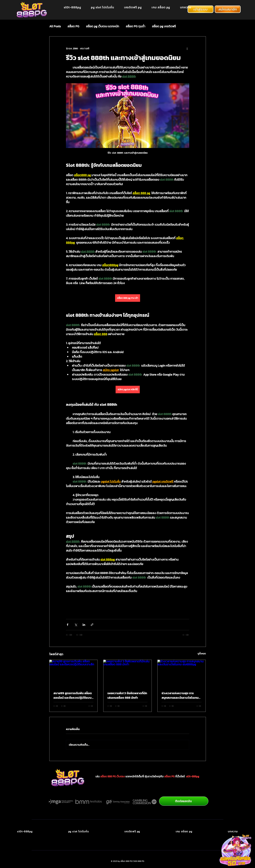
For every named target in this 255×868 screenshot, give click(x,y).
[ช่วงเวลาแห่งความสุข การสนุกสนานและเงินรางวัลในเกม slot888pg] (182, 673)
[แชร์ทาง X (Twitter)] (76, 625)
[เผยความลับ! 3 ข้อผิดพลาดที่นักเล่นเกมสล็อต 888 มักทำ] (127, 673)
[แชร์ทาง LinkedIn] (84, 625)
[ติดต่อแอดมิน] (184, 801)
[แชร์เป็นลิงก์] (92, 625)
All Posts (55, 26)
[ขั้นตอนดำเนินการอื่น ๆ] (187, 48)
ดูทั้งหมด (202, 654)
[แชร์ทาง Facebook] (68, 625)
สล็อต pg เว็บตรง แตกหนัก (103, 26)
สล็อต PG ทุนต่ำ (135, 26)
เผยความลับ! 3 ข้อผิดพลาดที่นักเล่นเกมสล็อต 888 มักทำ (127, 695)
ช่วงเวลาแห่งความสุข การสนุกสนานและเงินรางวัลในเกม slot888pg (180, 695)
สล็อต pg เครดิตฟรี (164, 26)
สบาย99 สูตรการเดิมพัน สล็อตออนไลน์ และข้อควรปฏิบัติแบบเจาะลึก (73, 695)
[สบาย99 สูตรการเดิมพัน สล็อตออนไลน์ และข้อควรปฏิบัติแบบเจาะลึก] (74, 673)
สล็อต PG (73, 26)
